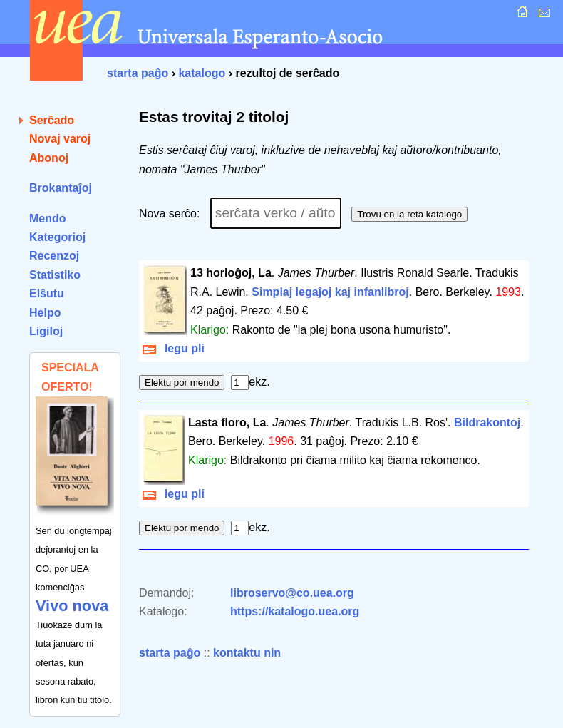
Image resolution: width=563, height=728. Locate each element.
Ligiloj (46, 331)
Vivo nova (72, 606)
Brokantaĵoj (61, 188)
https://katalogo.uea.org (295, 611)
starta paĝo (138, 73)
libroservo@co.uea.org (292, 593)
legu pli (174, 348)
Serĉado (52, 120)
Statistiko (55, 275)
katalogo (202, 73)
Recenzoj (54, 256)
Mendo (48, 219)
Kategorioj (57, 237)
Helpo (45, 313)
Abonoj (49, 158)
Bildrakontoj (487, 422)
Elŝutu (47, 293)
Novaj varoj (60, 139)
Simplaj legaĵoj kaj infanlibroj (330, 292)
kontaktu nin (247, 653)
